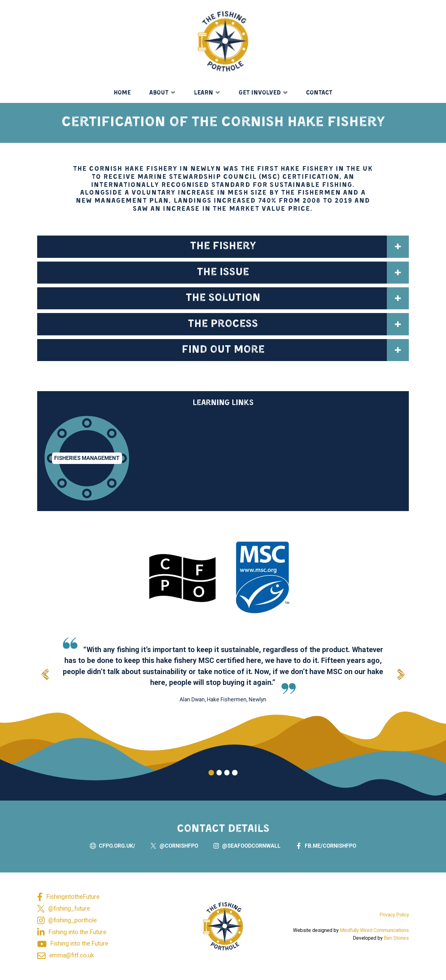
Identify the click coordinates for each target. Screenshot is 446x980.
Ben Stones (396, 938)
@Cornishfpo (179, 852)
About (159, 93)
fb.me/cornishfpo (330, 852)
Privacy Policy (394, 915)
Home (122, 93)
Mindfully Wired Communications (374, 930)
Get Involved (260, 93)
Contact (319, 93)
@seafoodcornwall (251, 852)
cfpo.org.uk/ (117, 852)
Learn (203, 93)
